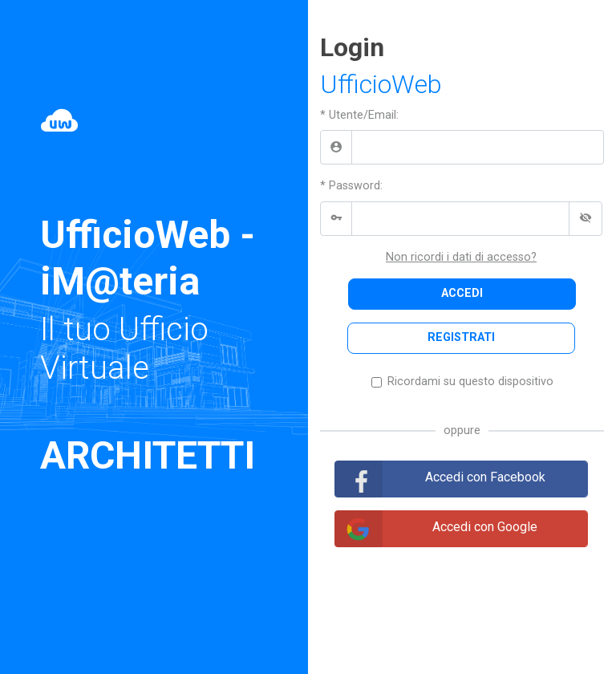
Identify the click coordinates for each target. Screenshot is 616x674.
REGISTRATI (461, 337)
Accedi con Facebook (485, 477)
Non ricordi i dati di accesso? (461, 257)
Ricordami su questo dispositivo (470, 382)
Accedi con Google (485, 527)
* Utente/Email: (359, 115)
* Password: (351, 186)
